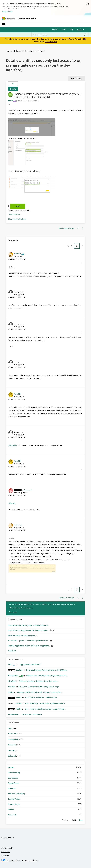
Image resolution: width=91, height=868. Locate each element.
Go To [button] (80, 30)
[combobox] (60, 35)
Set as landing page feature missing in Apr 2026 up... (47, 670)
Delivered (12, 756)
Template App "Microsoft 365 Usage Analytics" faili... (47, 675)
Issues (31, 51)
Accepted (12, 745)
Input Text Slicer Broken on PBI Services (41, 698)
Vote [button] (14, 89)
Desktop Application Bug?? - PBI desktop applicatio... (30, 646)
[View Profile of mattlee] (19, 698)
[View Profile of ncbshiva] (18, 254)
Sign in (64, 29)
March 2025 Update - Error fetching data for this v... (29, 641)
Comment (13, 612)
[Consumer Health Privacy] (31, 860)
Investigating (13, 739)
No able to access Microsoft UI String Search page (39, 687)
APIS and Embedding (17, 794)
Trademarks (5, 855)
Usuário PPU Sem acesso (32, 714)
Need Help (12, 815)
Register (55, 29)
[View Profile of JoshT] (10, 664)
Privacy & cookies (7, 848)
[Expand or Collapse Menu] (3, 24)
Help (72, 29)
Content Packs (14, 804)
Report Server (14, 783)
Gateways (12, 788)
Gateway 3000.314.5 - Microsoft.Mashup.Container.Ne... (40, 692)
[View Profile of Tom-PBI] (17, 394)
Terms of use (6, 852)
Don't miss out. (51, 42)
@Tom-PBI (13, 445)
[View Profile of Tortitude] (12, 687)
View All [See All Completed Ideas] (12, 651)
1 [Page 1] (72, 246)
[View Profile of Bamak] (10, 101)
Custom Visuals (14, 799)
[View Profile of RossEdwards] (13, 675)
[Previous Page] (67, 246)
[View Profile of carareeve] (18, 525)
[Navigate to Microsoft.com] (8, 19)
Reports (11, 767)
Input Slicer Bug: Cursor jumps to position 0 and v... (29, 625)
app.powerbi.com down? (30, 664)
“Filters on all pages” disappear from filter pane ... (39, 681)
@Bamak (12, 503)
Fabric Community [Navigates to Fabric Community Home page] (27, 19)
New (18, 206)
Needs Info (13, 734)
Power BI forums (15, 51)
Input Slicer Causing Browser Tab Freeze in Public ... (29, 630)
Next (81, 820)
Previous (65, 820)
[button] (32, 127)
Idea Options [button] (76, 78)
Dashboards (13, 778)
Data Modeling (15, 214)
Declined (12, 750)
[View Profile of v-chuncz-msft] (27, 490)
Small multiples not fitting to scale (22, 636)
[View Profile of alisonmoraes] (13, 714)
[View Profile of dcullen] (11, 692)
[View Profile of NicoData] (12, 681)
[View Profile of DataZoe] (19, 670)
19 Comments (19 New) (17, 219)
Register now (7, 11)
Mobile (11, 810)
